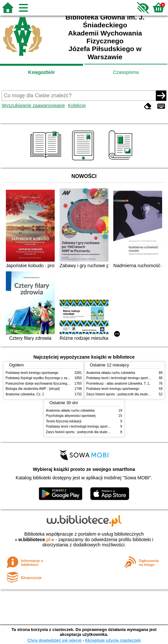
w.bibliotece (34, 540)
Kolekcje (77, 105)
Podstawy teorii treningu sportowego (32, 373)
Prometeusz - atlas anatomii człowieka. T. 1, (118, 384)
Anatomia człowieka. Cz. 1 (25, 394)
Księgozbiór (41, 72)
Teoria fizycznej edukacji (64, 421)
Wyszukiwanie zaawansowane (33, 105)
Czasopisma (126, 72)
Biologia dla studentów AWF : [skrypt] (33, 389)
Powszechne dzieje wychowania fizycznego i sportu (43, 384)
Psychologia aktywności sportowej (71, 416)
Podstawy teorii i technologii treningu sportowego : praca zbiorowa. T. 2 (98, 426)
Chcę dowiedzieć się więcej (54, 640)
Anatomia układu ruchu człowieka (111, 373)
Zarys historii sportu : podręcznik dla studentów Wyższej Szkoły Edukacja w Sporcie (107, 432)
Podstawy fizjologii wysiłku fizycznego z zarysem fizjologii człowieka (55, 378)
